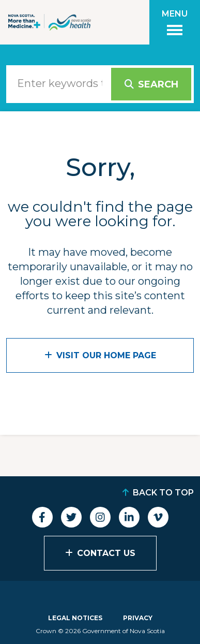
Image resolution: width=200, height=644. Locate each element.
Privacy (138, 618)
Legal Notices (75, 618)
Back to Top (163, 493)
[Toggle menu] (175, 22)
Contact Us (106, 553)
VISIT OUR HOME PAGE (106, 355)
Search (158, 84)
